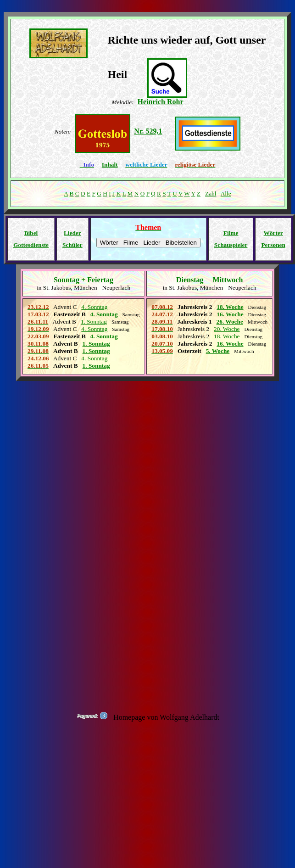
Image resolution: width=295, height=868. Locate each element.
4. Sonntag (104, 336)
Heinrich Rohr (161, 102)
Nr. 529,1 (148, 131)
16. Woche (230, 314)
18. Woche (230, 307)
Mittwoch (228, 280)
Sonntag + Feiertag (83, 280)
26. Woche (230, 322)
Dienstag (190, 280)
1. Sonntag (96, 344)
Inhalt (110, 165)
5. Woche (218, 351)
